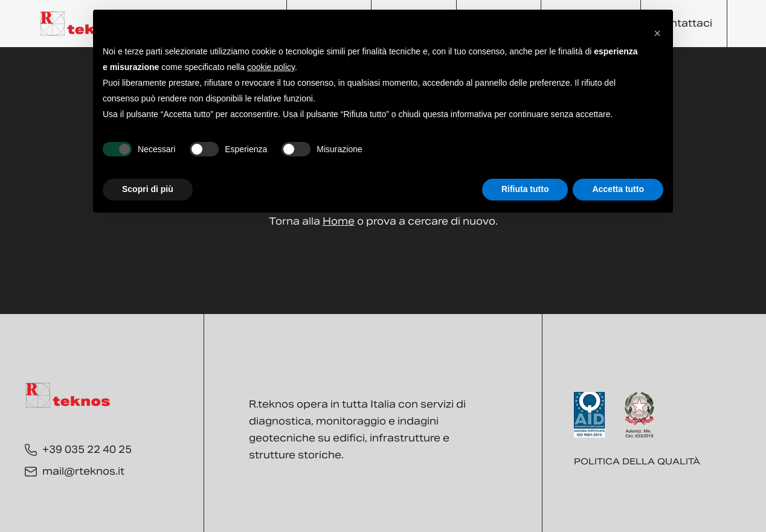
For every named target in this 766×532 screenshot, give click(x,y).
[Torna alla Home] (83, 24)
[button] (657, 29)
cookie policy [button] (271, 67)
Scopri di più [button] (148, 189)
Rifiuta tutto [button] (525, 189)
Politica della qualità (637, 461)
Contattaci (684, 23)
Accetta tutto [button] (618, 189)
